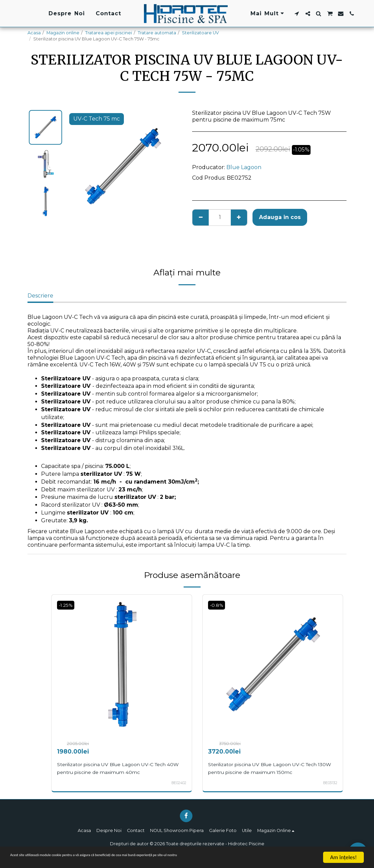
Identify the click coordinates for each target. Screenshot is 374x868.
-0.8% (218, 605)
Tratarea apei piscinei (109, 33)
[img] (122, 665)
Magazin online (63, 33)
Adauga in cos (280, 217)
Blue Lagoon (244, 167)
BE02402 (177, 783)
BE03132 (329, 783)
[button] (297, 14)
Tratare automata (157, 33)
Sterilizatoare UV (200, 33)
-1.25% (68, 605)
